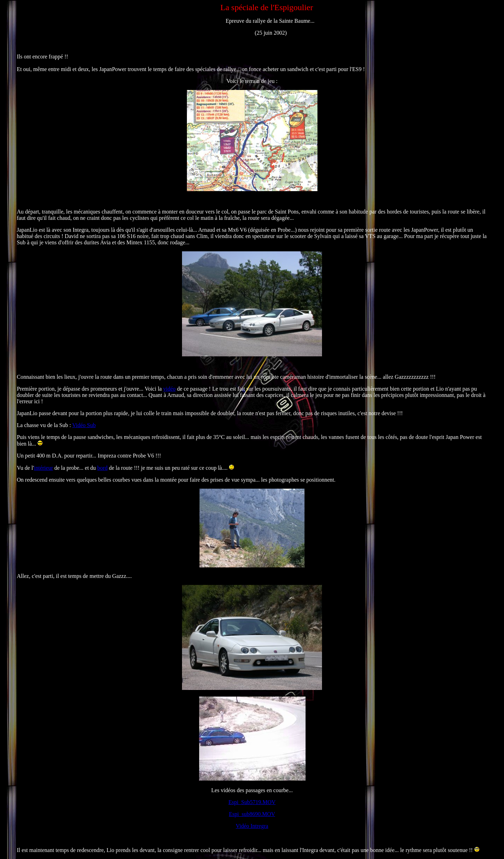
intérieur (43, 468)
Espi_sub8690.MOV (252, 814)
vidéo (169, 389)
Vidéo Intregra (252, 826)
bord (102, 468)
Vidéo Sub (84, 425)
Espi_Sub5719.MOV (252, 802)
